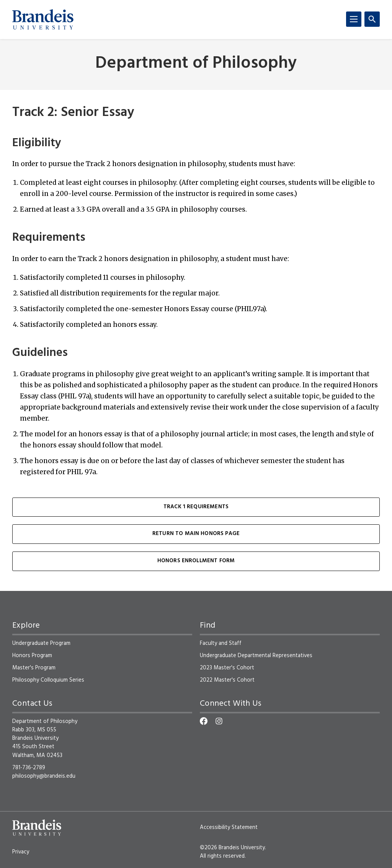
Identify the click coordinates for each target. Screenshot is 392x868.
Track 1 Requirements (196, 507)
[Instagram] (219, 721)
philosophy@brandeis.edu (44, 776)
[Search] (372, 19)
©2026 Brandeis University (232, 848)
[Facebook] (204, 721)
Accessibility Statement (229, 827)
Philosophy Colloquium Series (48, 680)
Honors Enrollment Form (196, 561)
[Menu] (354, 19)
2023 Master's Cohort (227, 668)
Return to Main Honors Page (196, 534)
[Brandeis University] (43, 20)
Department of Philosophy (196, 64)
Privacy (21, 852)
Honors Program (32, 656)
